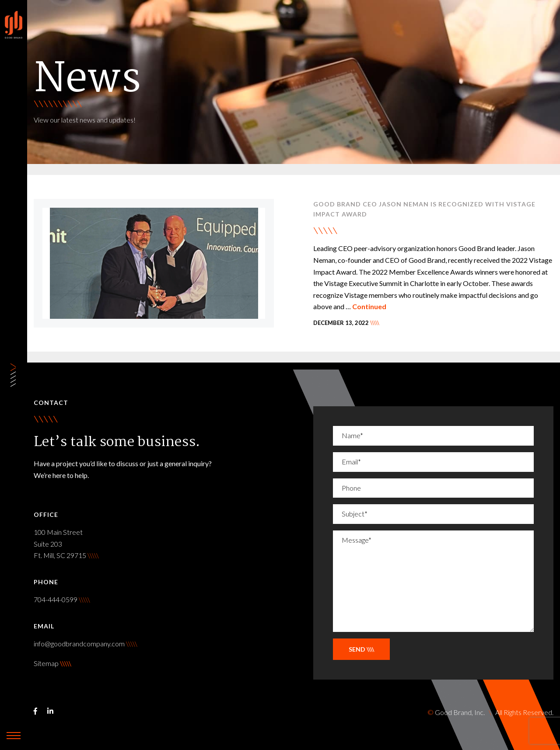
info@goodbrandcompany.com (86, 644)
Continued (369, 306)
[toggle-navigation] (14, 736)
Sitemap (46, 663)
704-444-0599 (62, 599)
